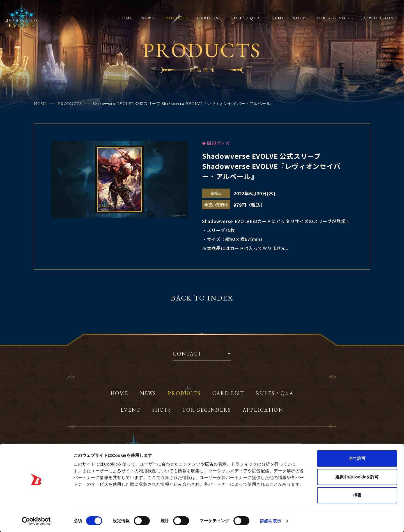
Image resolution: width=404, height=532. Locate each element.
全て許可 (357, 458)
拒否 (357, 495)
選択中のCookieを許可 (357, 477)
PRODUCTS (70, 104)
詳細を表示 (271, 521)
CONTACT (187, 354)
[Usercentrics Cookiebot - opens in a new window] (36, 521)
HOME (40, 104)
